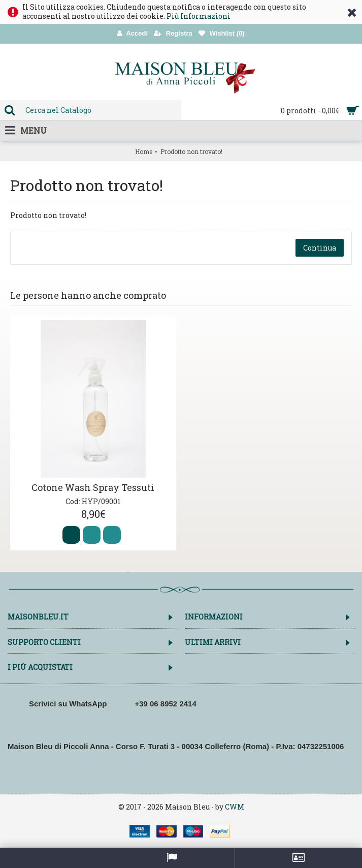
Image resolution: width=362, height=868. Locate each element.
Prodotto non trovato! (191, 151)
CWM (235, 807)
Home (144, 151)
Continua (320, 248)
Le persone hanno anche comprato (88, 295)
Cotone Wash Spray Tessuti (93, 487)
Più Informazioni (199, 16)
